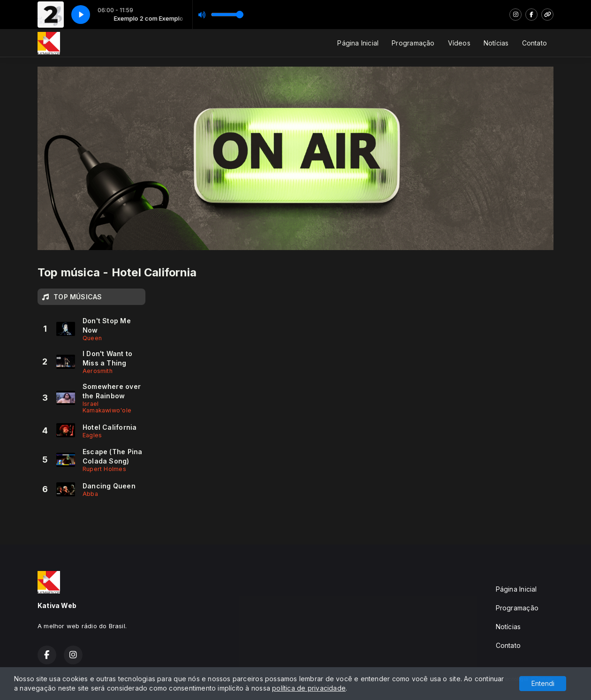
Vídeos (459, 43)
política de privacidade (309, 688)
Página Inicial (358, 43)
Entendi (543, 683)
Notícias (496, 43)
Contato (534, 43)
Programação (413, 43)
